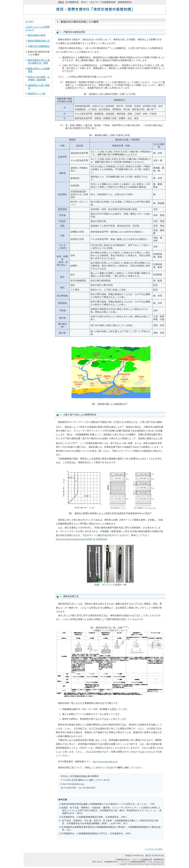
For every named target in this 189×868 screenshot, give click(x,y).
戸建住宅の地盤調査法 (39, 46)
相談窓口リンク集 (36, 94)
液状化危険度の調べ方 (39, 41)
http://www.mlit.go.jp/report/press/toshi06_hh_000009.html (81, 539)
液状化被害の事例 (36, 35)
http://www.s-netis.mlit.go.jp (105, 762)
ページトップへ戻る (155, 849)
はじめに (30, 21)
